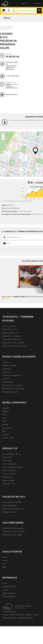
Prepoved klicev (9, 596)
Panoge (6, 615)
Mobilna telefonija (10, 365)
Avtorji (5, 590)
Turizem (6, 379)
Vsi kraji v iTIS (8, 438)
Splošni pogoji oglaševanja (13, 509)
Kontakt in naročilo (10, 512)
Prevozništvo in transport (12, 385)
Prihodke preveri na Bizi (25, 211)
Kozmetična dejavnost (29, 120)
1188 (4, 567)
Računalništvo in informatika (14, 389)
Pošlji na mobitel (9, 471)
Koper (5, 421)
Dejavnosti (20, 615)
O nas (5, 583)
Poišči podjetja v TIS (10, 333)
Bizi (4, 564)
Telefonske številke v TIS (12, 339)
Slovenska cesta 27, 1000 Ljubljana (12, 64)
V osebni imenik (9, 474)
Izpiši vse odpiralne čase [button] (11, 87)
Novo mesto (7, 428)
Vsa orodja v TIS (9, 484)
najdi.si (5, 560)
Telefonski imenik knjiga (12, 535)
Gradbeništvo (8, 382)
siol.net (5, 557)
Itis (1, 27)
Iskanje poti (7, 457)
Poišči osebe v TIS (10, 329)
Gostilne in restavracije (11, 375)
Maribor (5, 411)
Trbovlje (6, 435)
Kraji (12, 615)
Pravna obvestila (9, 593)
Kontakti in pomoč (9, 586)
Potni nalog (7, 461)
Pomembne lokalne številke (13, 343)
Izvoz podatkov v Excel (11, 454)
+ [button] (3, 135)
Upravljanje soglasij (25, 618)
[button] (6, 3)
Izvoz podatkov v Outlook (12, 467)
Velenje (5, 425)
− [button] (3, 138)
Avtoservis (6, 369)
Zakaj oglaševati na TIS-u (12, 502)
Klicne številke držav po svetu (14, 346)
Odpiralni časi (8, 477)
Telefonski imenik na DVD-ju (14, 531)
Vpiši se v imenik (9, 326)
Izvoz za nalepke (9, 464)
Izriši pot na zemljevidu (10, 69)
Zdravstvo (6, 372)
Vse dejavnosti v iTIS (11, 392)
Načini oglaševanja (10, 505)
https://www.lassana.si (14, 76)
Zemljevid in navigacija (11, 336)
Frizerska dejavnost (6, 28)
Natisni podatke (9, 480)
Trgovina (6, 362)
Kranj (4, 418)
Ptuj (4, 431)
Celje (4, 415)
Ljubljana (6, 408)
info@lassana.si (12, 95)
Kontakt (28, 615)
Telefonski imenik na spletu (13, 528)
